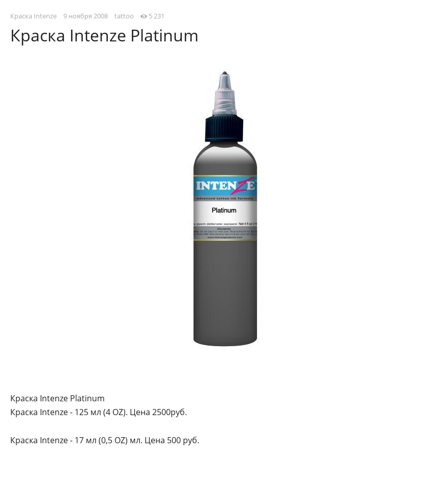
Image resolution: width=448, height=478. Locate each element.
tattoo (124, 16)
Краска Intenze (33, 16)
